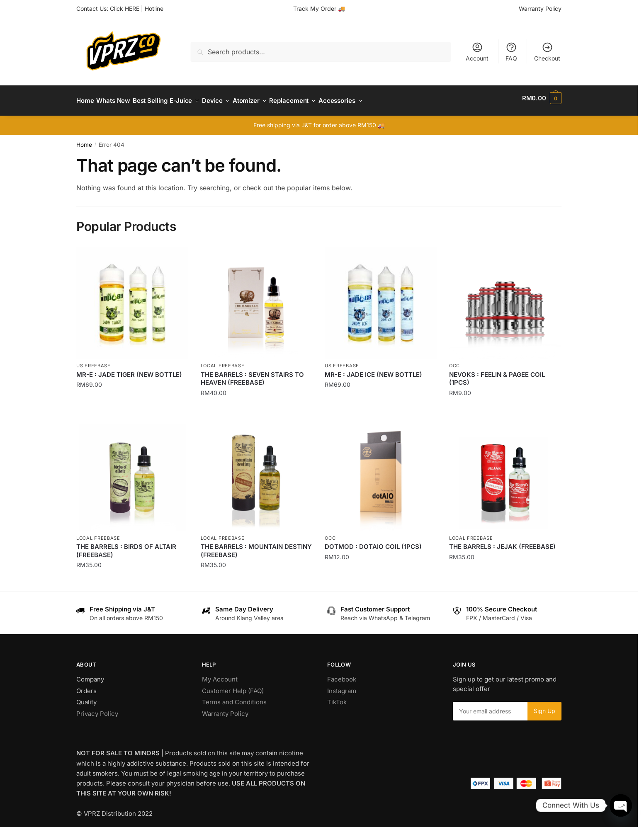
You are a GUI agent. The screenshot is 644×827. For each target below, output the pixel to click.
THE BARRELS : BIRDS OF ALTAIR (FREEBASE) (126, 546)
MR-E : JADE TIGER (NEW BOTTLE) (129, 370)
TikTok (337, 697)
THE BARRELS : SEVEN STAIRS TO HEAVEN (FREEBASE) (252, 374)
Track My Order (315, 8)
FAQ (511, 52)
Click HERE (125, 8)
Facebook (342, 674)
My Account (220, 674)
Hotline (154, 8)
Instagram (342, 686)
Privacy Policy (97, 709)
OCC (454, 361)
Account (477, 52)
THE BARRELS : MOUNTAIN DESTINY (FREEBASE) (256, 546)
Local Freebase (223, 361)
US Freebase (94, 361)
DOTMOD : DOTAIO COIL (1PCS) (373, 542)
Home (84, 140)
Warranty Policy (540, 8)
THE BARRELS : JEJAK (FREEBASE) (502, 542)
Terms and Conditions (234, 697)
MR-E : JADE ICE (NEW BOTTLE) (373, 370)
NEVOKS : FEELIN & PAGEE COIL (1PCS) (497, 374)
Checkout (547, 52)
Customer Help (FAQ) (233, 686)
